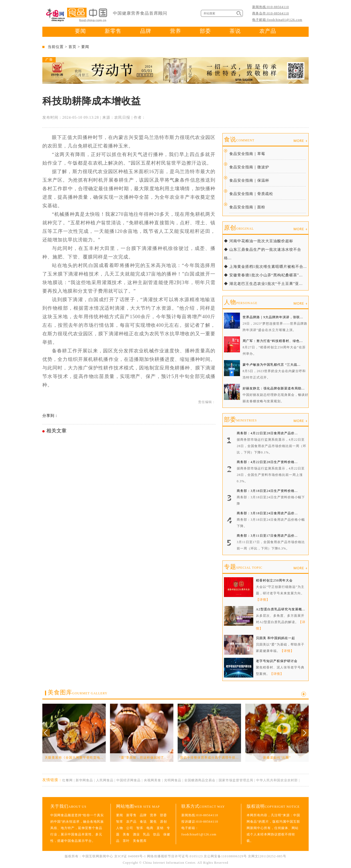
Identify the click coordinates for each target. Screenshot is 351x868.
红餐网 (68, 780)
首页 (72, 47)
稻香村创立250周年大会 (274, 580)
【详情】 (263, 600)
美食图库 (77, 692)
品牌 (146, 31)
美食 (126, 834)
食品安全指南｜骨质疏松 (251, 194)
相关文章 (56, 431)
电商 (150, 828)
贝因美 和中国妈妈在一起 (276, 638)
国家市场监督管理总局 (236, 780)
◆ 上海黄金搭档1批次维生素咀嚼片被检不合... (265, 267)
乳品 (146, 834)
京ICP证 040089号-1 (130, 856)
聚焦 (153, 822)
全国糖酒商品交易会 (200, 780)
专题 (243, 567)
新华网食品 (84, 780)
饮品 (157, 834)
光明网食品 (173, 780)
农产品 (268, 31)
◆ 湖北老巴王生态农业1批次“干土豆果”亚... (263, 284)
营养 (175, 31)
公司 (130, 828)
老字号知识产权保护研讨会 (277, 661)
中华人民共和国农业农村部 (277, 780)
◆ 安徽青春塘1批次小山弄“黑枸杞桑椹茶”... (263, 275)
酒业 (136, 834)
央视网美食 (152, 780)
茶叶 (126, 841)
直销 (160, 828)
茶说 (235, 31)
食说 (239, 139)
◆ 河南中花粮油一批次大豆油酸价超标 (259, 241)
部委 (205, 31)
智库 (120, 822)
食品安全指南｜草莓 (247, 154)
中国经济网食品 (128, 780)
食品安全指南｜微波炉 (249, 167)
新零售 (113, 31)
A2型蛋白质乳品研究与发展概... (281, 609)
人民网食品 (105, 780)
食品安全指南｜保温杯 (249, 180)
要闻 (80, 31)
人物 (241, 302)
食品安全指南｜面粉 (247, 207)
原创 (239, 228)
